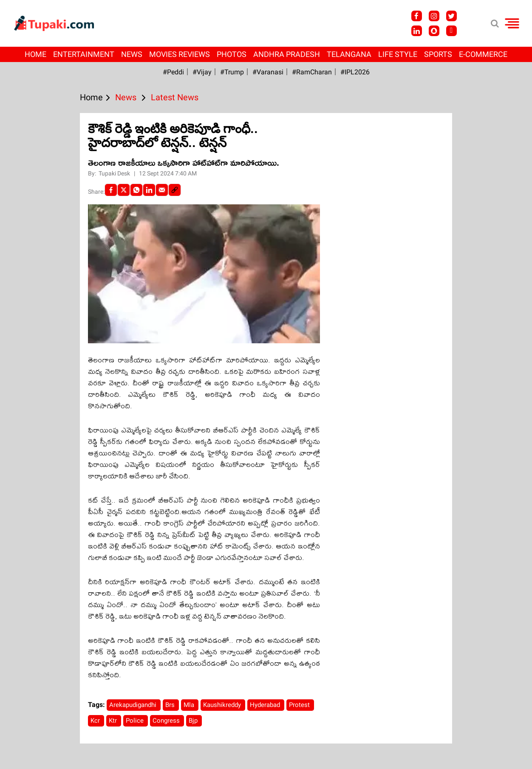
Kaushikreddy (223, 705)
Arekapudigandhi (134, 705)
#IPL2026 (355, 72)
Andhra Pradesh (287, 54)
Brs (171, 705)
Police (136, 721)
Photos (232, 54)
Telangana (349, 54)
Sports (438, 54)
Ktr (114, 721)
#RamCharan (312, 72)
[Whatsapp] (136, 190)
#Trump (232, 72)
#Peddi (173, 72)
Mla (190, 705)
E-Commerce (483, 54)
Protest (300, 705)
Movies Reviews (180, 54)
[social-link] (175, 190)
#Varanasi (268, 72)
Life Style (398, 54)
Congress (167, 721)
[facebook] (111, 190)
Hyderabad (266, 705)
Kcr (96, 721)
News (132, 54)
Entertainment (84, 54)
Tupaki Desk (115, 173)
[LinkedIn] (149, 190)
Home (35, 54)
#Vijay (202, 72)
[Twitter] (124, 190)
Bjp (194, 721)
